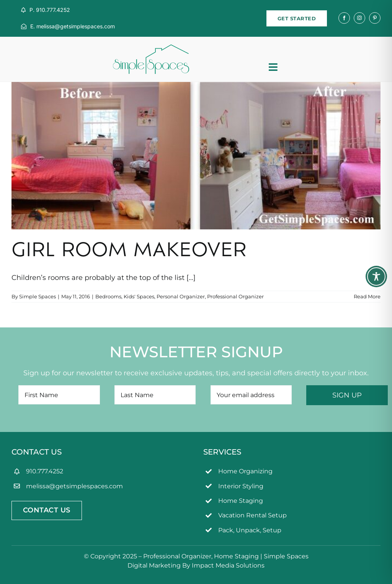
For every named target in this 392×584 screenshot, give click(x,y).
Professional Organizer (235, 296)
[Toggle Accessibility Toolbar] (376, 276)
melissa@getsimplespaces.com (74, 486)
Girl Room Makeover (129, 252)
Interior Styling (241, 486)
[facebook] (344, 18)
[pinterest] (375, 18)
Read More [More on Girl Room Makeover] (367, 296)
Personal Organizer (181, 296)
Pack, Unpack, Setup (250, 530)
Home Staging (241, 501)
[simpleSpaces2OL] (151, 48)
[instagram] (359, 18)
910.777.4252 (45, 471)
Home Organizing (245, 471)
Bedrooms (108, 296)
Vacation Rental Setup (252, 515)
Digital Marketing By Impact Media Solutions (196, 565)
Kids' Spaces (139, 296)
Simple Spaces (38, 296)
